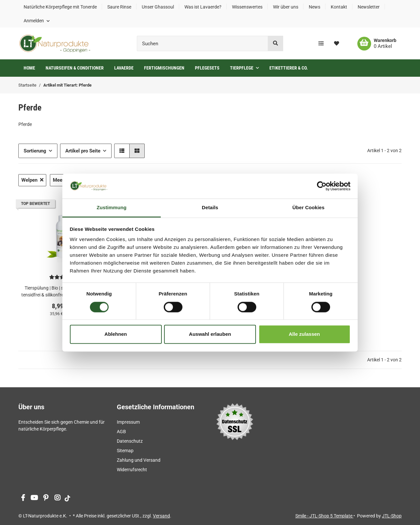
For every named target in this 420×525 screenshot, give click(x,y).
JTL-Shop (392, 516)
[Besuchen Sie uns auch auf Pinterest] (46, 498)
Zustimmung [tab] (112, 208)
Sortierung (35, 151)
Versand (161, 516)
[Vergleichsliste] (321, 44)
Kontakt (339, 7)
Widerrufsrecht (132, 470)
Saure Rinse (119, 7)
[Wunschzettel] (336, 44)
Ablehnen (115, 334)
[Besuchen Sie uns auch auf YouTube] (34, 498)
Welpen (32, 180)
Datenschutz (130, 441)
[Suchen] (202, 43)
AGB (121, 432)
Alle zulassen (304, 334)
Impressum (128, 422)
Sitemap (125, 451)
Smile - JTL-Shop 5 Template (324, 516)
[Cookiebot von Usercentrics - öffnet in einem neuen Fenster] (322, 186)
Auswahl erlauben (210, 334)
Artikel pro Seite (83, 151)
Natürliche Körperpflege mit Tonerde (60, 7)
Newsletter (369, 7)
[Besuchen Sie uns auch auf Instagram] (57, 498)
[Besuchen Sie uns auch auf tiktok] (67, 498)
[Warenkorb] (377, 44)
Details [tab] (210, 208)
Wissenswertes (247, 7)
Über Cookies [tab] (308, 208)
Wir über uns (286, 7)
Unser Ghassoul (158, 7)
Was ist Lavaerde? (203, 7)
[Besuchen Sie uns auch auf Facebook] (23, 498)
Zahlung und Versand (139, 460)
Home (29, 68)
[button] (37, 21)
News (315, 7)
